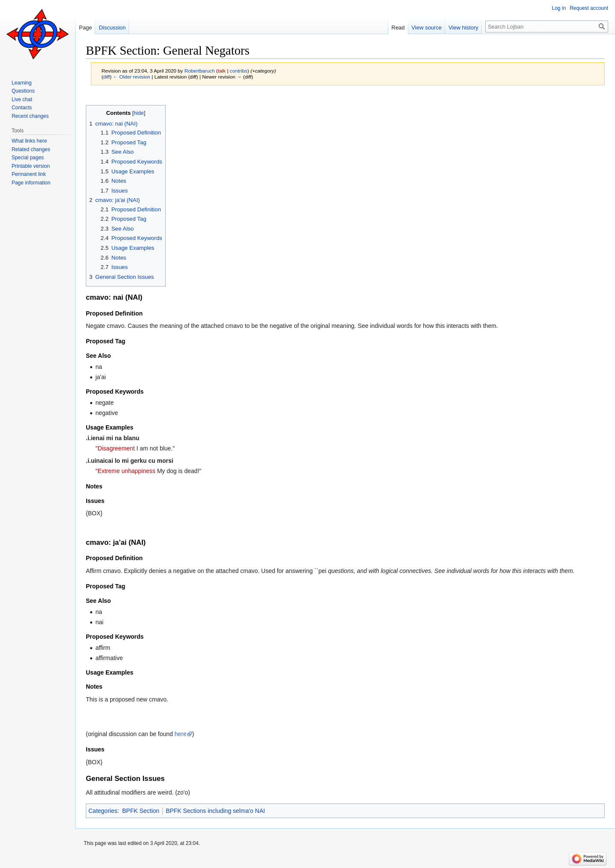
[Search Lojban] (547, 26)
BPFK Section (141, 811)
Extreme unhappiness (126, 471)
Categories (103, 811)
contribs (239, 71)
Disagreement (116, 448)
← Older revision (132, 77)
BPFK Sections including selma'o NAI (215, 811)
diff (107, 77)
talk (222, 71)
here (181, 734)
